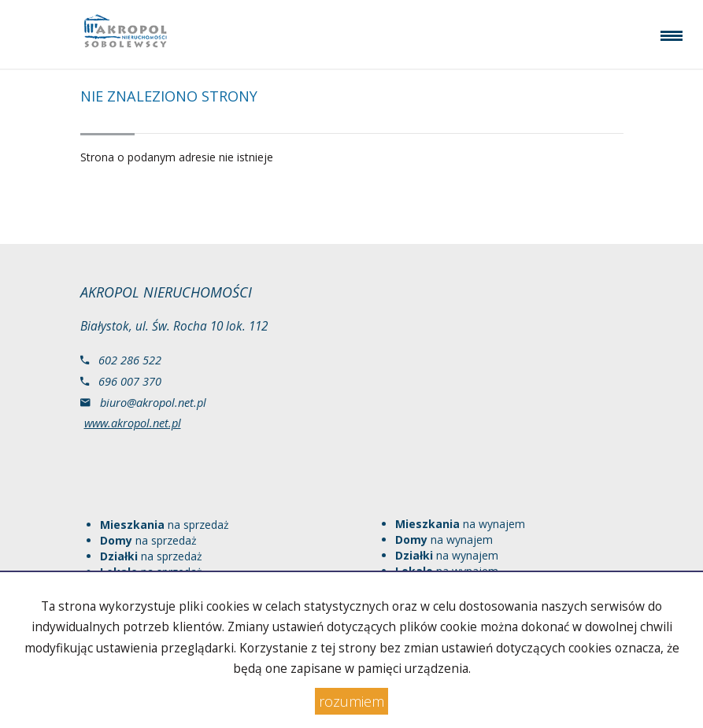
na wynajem (460, 524)
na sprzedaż (165, 525)
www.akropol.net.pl (133, 423)
